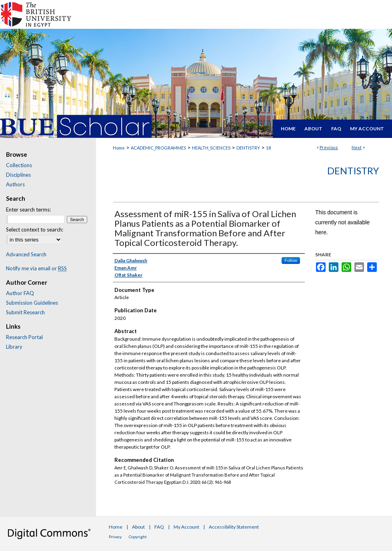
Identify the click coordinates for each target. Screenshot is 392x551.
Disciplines (18, 175)
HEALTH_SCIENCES (211, 148)
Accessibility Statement (234, 527)
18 (268, 148)
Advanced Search (26, 254)
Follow (291, 260)
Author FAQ (20, 293)
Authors (15, 184)
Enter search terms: (28, 210)
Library (14, 347)
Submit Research (25, 312)
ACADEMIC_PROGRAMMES (158, 148)
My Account (186, 527)
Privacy (115, 537)
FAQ (159, 527)
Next (357, 147)
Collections (19, 165)
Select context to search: (35, 230)
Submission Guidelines (32, 303)
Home (119, 148)
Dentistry (353, 171)
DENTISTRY (248, 148)
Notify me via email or (36, 268)
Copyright (138, 537)
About (138, 527)
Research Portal (24, 337)
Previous (329, 147)
